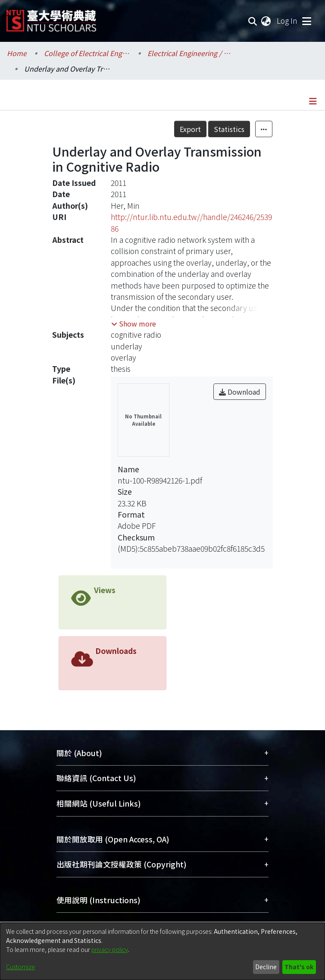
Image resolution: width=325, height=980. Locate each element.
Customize (20, 967)
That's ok (299, 967)
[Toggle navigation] (306, 21)
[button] (134, 324)
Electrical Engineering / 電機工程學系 (191, 53)
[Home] (51, 17)
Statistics (229, 129)
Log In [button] (287, 20)
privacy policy (110, 949)
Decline (266, 967)
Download (240, 392)
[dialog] (162, 951)
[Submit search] (253, 21)
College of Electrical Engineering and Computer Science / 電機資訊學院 (87, 53)
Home (17, 53)
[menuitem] (266, 21)
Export (190, 129)
